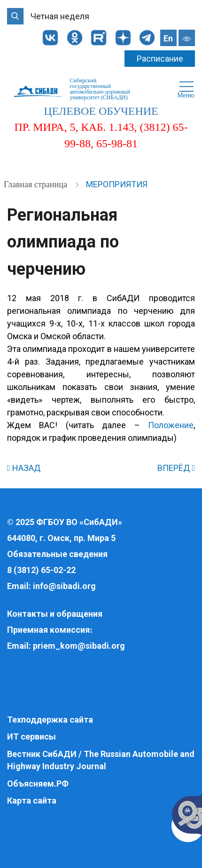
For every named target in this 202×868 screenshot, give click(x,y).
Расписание (160, 59)
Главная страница (36, 184)
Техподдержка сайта (50, 720)
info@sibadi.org (64, 586)
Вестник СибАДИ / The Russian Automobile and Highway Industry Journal (101, 760)
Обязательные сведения (57, 554)
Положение (171, 425)
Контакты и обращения (55, 614)
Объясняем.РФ (38, 784)
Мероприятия (117, 184)
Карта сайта (32, 800)
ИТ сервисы (31, 737)
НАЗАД (24, 468)
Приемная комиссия (48, 630)
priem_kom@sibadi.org (79, 646)
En (168, 38)
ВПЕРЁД (176, 468)
